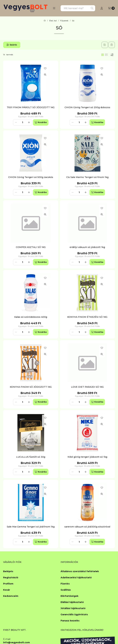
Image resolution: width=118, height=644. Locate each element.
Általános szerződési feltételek (80, 571)
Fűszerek (64, 21)
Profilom (8, 584)
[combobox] (78, 8)
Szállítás (66, 590)
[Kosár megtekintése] (111, 8)
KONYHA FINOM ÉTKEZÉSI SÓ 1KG (87, 317)
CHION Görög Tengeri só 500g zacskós (31, 177)
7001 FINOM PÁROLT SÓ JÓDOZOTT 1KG (31, 107)
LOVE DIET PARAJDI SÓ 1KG (87, 387)
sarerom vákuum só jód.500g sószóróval (87, 527)
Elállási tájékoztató (72, 602)
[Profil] (102, 8)
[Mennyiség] (23, 122)
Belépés (8, 571)
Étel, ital (53, 21)
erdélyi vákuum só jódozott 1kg (87, 247)
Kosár (7, 590)
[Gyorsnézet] (45, 75)
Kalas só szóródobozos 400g (31, 317)
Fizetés (65, 584)
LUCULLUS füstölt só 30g (31, 457)
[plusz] (29, 122)
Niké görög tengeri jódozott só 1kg (87, 457)
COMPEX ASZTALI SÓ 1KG (31, 247)
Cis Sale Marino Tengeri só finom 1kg (87, 177)
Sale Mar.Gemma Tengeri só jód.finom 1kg (31, 527)
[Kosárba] (41, 122)
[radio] (106, 55)
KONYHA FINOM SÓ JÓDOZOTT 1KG (31, 387)
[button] (54, 8)
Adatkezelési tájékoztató (76, 578)
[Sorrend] (112, 55)
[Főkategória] (45, 21)
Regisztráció (11, 578)
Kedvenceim (11, 596)
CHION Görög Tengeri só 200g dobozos (87, 107)
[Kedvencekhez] (45, 68)
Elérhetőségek (69, 596)
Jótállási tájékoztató (73, 608)
